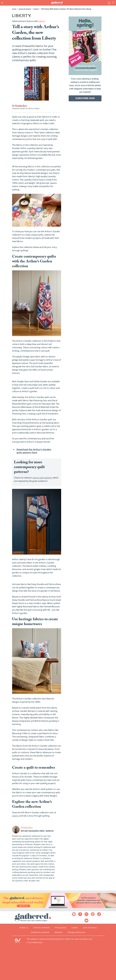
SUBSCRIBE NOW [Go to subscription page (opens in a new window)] (85, 98)
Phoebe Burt (27, 827)
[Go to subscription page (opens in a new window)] (85, 74)
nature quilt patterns (42, 478)
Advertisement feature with (29, 21)
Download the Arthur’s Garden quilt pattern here (34, 451)
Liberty (15, 816)
